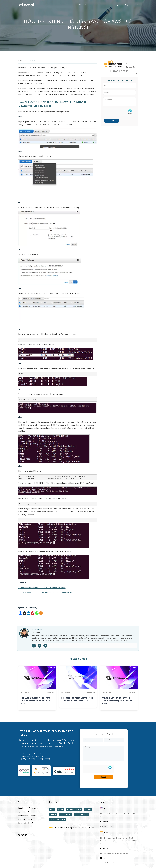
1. (19, 588)
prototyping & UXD (26, 823)
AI (64, 5)
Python (88, 809)
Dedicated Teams (25, 819)
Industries (96, 5)
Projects (107, 5)
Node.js (53, 814)
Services (71, 5)
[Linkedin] (29, 613)
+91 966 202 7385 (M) (125, 853)
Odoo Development (58, 819)
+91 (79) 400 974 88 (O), (108, 853)
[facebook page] (19, 835)
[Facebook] (20, 613)
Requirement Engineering (28, 808)
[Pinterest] (33, 613)
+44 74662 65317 (106, 826)
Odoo (85, 5)
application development (28, 812)
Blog (126, 5)
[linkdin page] (26, 835)
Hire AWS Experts (74, 809)
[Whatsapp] (37, 613)
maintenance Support (27, 816)
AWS (78, 5)
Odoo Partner (65, 814)
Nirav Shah (31, 60)
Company (117, 5)
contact (135, 5)
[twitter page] (23, 835)
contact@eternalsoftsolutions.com (112, 863)
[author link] (24, 633)
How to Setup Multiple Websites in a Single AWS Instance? (43, 588)
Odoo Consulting (81, 814)
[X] (24, 613)
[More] (41, 613)
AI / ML (60, 809)
